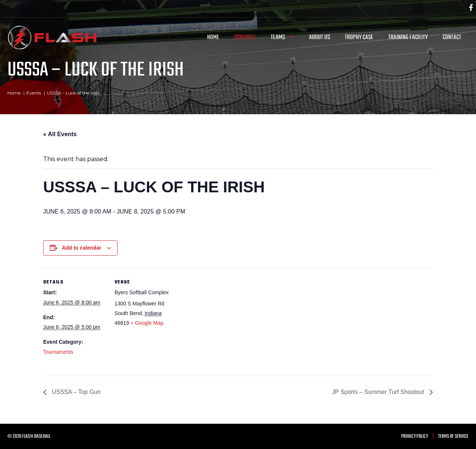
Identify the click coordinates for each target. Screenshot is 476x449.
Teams (286, 38)
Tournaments (58, 352)
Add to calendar (82, 248)
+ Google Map (147, 323)
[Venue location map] (225, 319)
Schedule (245, 37)
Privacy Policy (415, 437)
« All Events (60, 134)
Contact (452, 37)
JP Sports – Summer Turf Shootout (379, 392)
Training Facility (408, 37)
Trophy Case (359, 37)
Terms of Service (453, 437)
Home (213, 37)
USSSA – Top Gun (75, 392)
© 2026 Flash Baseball (29, 437)
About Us (319, 37)
